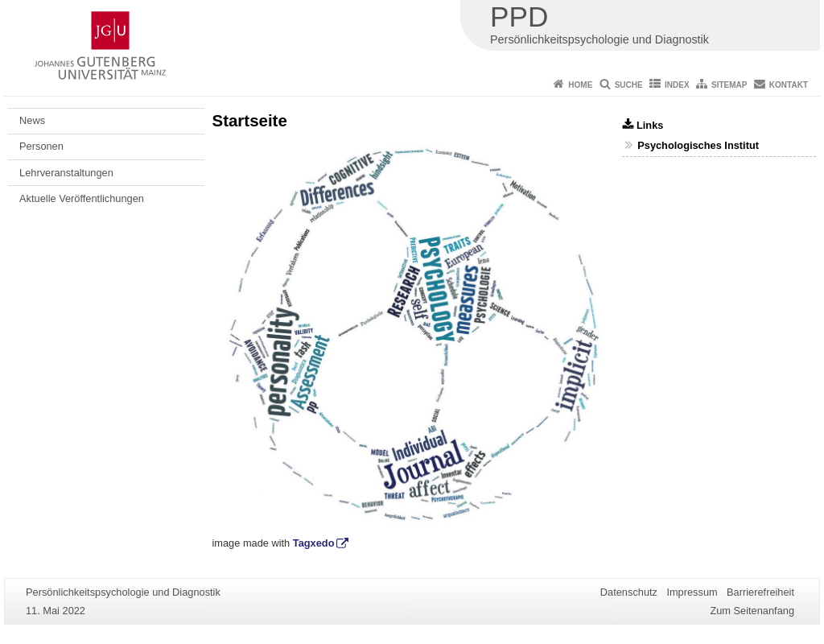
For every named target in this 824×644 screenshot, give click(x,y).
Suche (629, 85)
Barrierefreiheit (760, 592)
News (32, 120)
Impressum (692, 592)
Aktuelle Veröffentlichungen (82, 198)
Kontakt (789, 85)
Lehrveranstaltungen (66, 173)
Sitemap (729, 85)
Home (580, 85)
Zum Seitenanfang (752, 611)
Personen (41, 146)
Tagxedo (314, 543)
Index (677, 85)
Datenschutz (629, 592)
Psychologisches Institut (698, 145)
